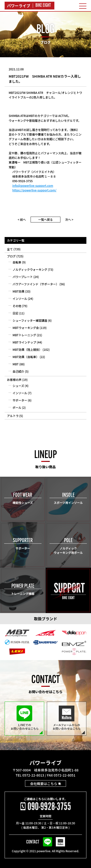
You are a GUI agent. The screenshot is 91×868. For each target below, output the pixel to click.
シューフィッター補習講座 (30, 320)
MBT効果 (19, 291)
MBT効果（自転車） (26, 357)
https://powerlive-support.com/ (34, 190)
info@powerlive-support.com (33, 185)
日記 (16, 313)
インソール (20, 299)
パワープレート (23, 277)
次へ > (69, 219)
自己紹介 (18, 371)
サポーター (20, 400)
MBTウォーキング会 (26, 328)
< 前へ (22, 219)
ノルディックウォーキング (30, 269)
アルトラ (13, 416)
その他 (17, 306)
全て (10, 249)
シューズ (18, 386)
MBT (16, 364)
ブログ (11, 256)
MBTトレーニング (24, 335)
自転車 (17, 262)
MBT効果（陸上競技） (27, 349)
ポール (17, 407)
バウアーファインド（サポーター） (36, 284)
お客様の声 (14, 380)
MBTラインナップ (24, 342)
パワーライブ (45, 762)
